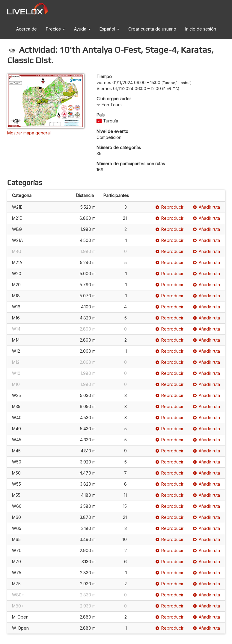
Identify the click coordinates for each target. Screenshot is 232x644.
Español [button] (109, 29)
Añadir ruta (207, 207)
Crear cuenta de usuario (152, 29)
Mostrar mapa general (29, 133)
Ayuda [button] (82, 29)
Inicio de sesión (201, 29)
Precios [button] (55, 29)
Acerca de (27, 29)
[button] (18, 49)
